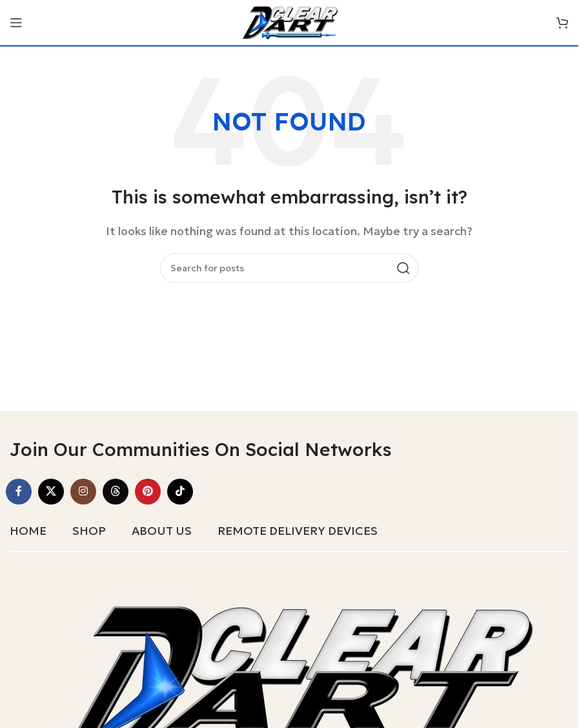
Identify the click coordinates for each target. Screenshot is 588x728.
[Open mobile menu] (16, 23)
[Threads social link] (116, 492)
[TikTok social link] (180, 492)
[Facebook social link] (19, 492)
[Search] (289, 268)
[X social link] (51, 492)
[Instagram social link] (83, 492)
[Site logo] (289, 21)
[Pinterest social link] (148, 492)
